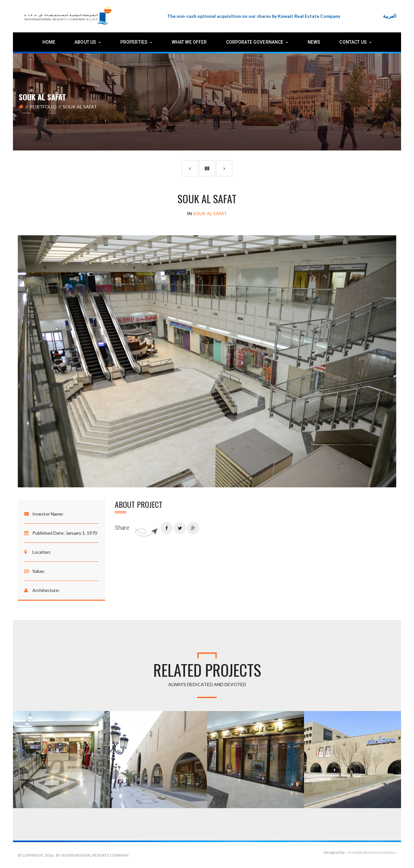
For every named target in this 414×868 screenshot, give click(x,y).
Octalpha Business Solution (372, 852)
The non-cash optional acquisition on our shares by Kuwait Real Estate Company (254, 16)
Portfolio (43, 107)
